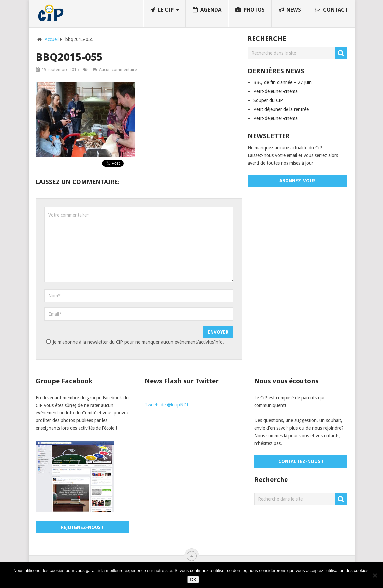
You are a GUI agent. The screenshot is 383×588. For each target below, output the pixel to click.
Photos (250, 10)
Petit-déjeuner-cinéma (276, 91)
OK (193, 580)
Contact (332, 10)
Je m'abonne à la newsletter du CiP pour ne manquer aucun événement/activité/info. (134, 342)
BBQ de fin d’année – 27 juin (283, 82)
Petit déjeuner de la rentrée (281, 109)
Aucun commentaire (118, 70)
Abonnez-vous (297, 181)
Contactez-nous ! (301, 461)
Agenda (207, 10)
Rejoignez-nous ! (82, 527)
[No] (375, 575)
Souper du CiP (268, 100)
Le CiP (162, 10)
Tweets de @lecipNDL (167, 405)
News (290, 10)
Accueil (52, 39)
